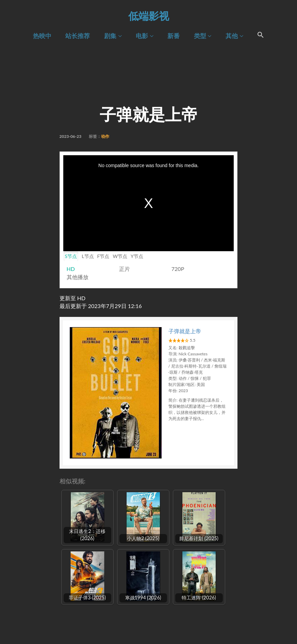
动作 (105, 136)
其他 (234, 36)
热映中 (42, 36)
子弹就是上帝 (185, 331)
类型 (203, 36)
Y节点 (137, 256)
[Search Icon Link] (261, 36)
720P (178, 269)
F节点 (103, 256)
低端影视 (149, 16)
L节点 (88, 256)
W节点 (120, 256)
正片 (125, 269)
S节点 (71, 256)
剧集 (113, 36)
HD (71, 269)
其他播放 (78, 277)
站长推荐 (78, 36)
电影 (144, 36)
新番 (174, 36)
